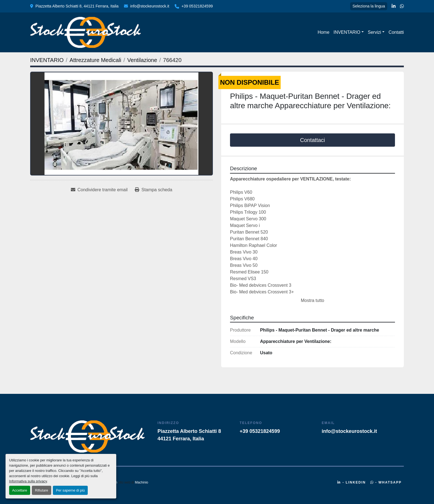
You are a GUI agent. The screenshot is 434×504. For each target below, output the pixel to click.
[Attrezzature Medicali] (95, 60)
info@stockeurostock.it (150, 6)
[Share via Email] (99, 190)
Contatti (396, 32)
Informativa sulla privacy (28, 481)
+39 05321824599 (197, 6)
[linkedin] (394, 6)
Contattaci (312, 140)
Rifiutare (42, 490)
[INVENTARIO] (47, 60)
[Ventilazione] (142, 60)
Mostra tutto (312, 300)
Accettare (20, 490)
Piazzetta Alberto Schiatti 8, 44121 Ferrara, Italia (77, 6)
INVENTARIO (347, 32)
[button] (349, 32)
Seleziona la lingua (369, 6)
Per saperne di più (70, 490)
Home (323, 32)
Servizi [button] (374, 32)
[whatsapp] (402, 6)
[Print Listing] (153, 190)
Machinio (141, 482)
